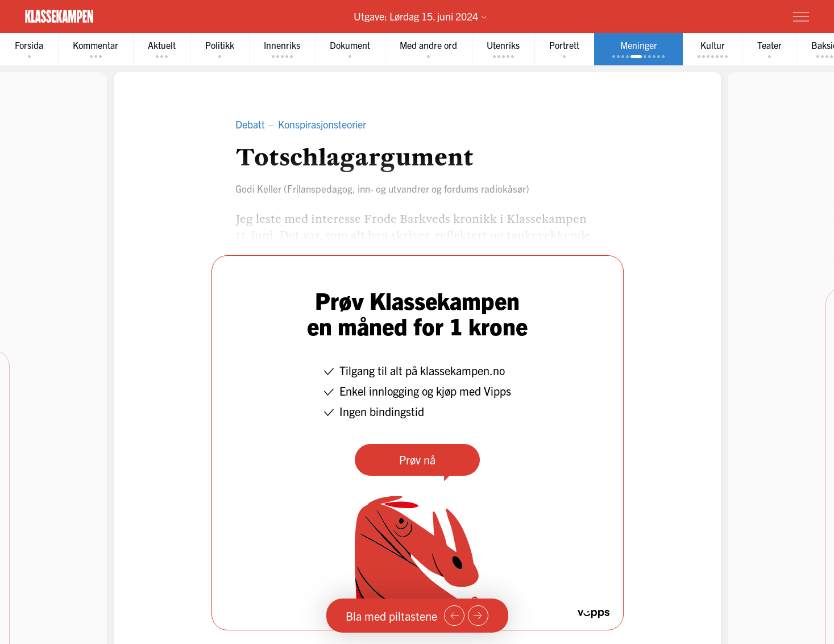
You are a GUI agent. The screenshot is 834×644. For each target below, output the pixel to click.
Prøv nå (417, 460)
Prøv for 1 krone (733, 16)
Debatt (250, 124)
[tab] (29, 49)
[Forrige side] (454, 616)
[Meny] (801, 16)
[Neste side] (478, 616)
